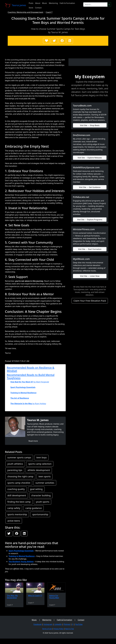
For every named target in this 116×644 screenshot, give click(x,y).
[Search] (95, 5)
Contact (38, 8)
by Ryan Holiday (28, 404)
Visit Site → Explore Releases (90, 158)
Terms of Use (47, 629)
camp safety (14, 508)
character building (41, 495)
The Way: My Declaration (12, 597)
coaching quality (16, 489)
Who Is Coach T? (35, 596)
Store (31, 8)
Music (45, 3)
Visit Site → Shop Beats (90, 125)
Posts (31, 3)
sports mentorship (17, 514)
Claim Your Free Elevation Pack (90, 301)
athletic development (39, 470)
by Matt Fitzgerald (30, 382)
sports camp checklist (19, 483)
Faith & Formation (67, 3)
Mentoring (53, 3)
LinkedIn (58, 624)
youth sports (42, 502)
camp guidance (34, 508)
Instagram (48, 624)
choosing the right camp (20, 476)
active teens (14, 521)
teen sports (45, 476)
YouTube (79, 624)
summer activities (45, 483)
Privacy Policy (59, 629)
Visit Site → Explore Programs (90, 220)
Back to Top (70, 629)
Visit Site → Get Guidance (90, 187)
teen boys (42, 457)
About (38, 3)
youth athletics (15, 464)
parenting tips (15, 470)
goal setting (36, 489)
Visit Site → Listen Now (90, 276)
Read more (33, 441)
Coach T (49, 12)
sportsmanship (40, 514)
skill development (17, 495)
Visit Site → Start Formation (90, 249)
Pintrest (67, 624)
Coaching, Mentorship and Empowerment (25, 12)
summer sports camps (19, 457)
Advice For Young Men (54, 597)
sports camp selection (40, 464)
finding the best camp (19, 502)
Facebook (38, 624)
